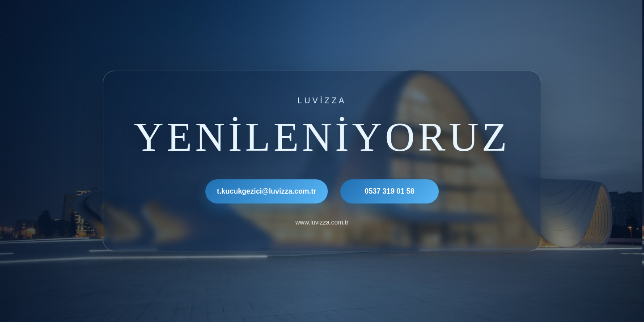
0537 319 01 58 (389, 191)
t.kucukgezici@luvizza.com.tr (267, 191)
